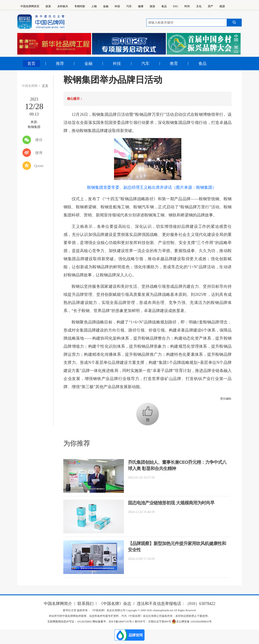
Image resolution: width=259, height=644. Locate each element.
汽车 (129, 6)
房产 (211, 6)
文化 (199, 6)
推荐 (60, 64)
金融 (106, 6)
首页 (31, 64)
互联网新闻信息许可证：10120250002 (70, 622)
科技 (117, 6)
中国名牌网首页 (30, 6)
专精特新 (80, 6)
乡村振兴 (63, 6)
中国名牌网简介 (58, 604)
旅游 (152, 6)
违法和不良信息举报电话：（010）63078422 (176, 604)
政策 (48, 6)
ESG (176, 6)
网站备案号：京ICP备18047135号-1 (113, 622)
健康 (141, 6)
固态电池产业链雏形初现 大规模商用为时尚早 (171, 503)
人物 (94, 6)
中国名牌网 (30, 86)
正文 (45, 86)
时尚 (187, 6)
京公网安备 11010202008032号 (192, 622)
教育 (174, 64)
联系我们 (86, 604)
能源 (222, 6)
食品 (164, 6)
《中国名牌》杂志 (115, 604)
